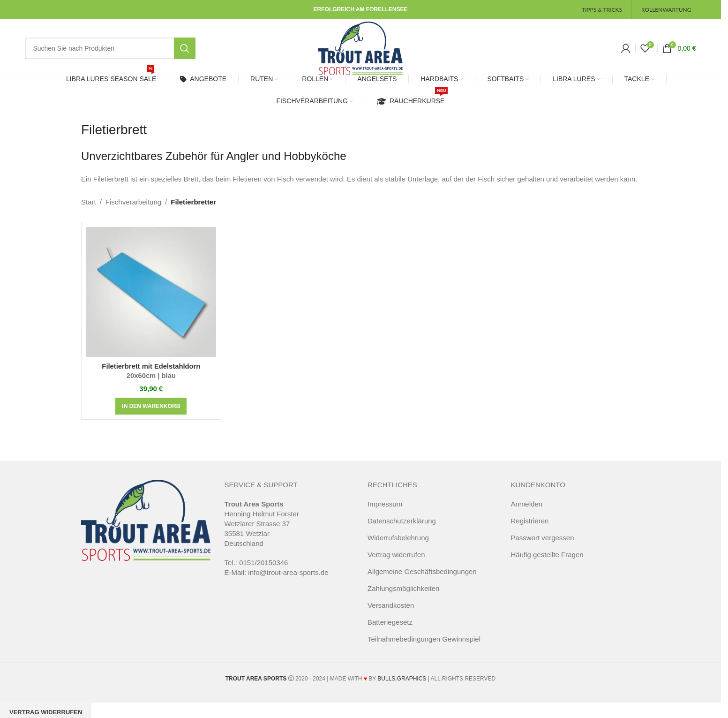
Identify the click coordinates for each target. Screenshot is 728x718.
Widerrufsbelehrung (398, 547)
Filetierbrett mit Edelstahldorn (151, 380)
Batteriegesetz (390, 631)
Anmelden (527, 513)
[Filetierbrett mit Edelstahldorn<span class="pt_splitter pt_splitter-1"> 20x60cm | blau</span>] (151, 301)
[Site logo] (360, 52)
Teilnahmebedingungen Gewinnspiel (424, 648)
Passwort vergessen (543, 547)
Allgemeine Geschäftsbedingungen (422, 580)
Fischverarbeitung (133, 211)
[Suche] (110, 53)
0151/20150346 (263, 571)
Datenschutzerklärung (402, 530)
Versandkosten (391, 614)
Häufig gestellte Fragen (547, 563)
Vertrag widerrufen (396, 563)
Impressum (385, 513)
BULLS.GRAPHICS (402, 688)
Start (89, 211)
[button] (151, 415)
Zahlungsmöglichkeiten (403, 597)
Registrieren (530, 530)
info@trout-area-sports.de (288, 581)
